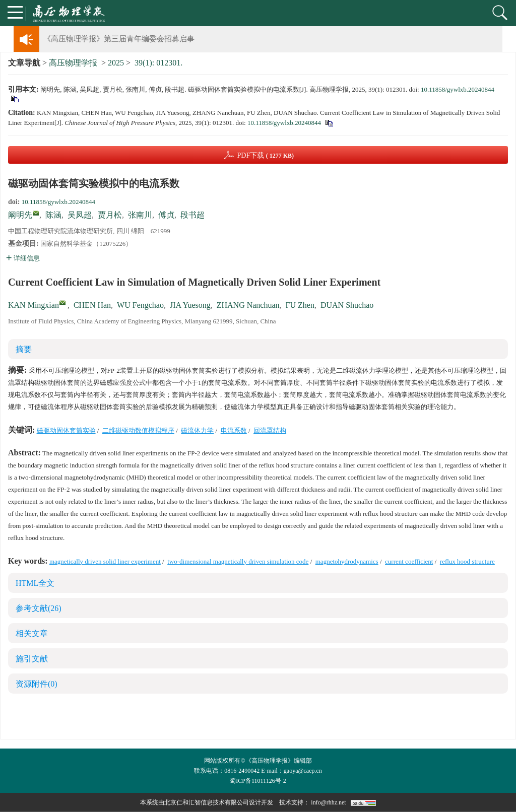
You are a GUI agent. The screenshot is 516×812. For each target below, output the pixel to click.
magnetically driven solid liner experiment (105, 561)
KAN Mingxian (34, 305)
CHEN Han (92, 305)
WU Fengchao (140, 305)
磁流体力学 (197, 430)
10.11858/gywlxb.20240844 (458, 89)
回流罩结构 (270, 430)
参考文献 (39, 608)
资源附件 (37, 684)
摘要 (24, 349)
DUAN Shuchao (347, 305)
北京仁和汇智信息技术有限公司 (207, 802)
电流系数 (234, 430)
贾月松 (110, 215)
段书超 (192, 215)
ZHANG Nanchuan (248, 305)
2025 (116, 63)
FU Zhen (300, 305)
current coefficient (409, 561)
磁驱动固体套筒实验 (66, 430)
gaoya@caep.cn (303, 771)
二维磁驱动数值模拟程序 (138, 430)
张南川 (140, 215)
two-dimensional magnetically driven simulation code (238, 561)
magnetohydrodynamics (347, 561)
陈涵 (53, 215)
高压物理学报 (73, 63)
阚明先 (20, 215)
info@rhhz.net (328, 802)
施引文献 (32, 659)
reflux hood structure (467, 561)
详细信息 (23, 258)
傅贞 (166, 215)
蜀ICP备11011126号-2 (258, 781)
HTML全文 (35, 583)
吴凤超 (80, 215)
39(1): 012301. (158, 63)
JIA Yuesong (190, 305)
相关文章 (32, 633)
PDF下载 (265, 155)
